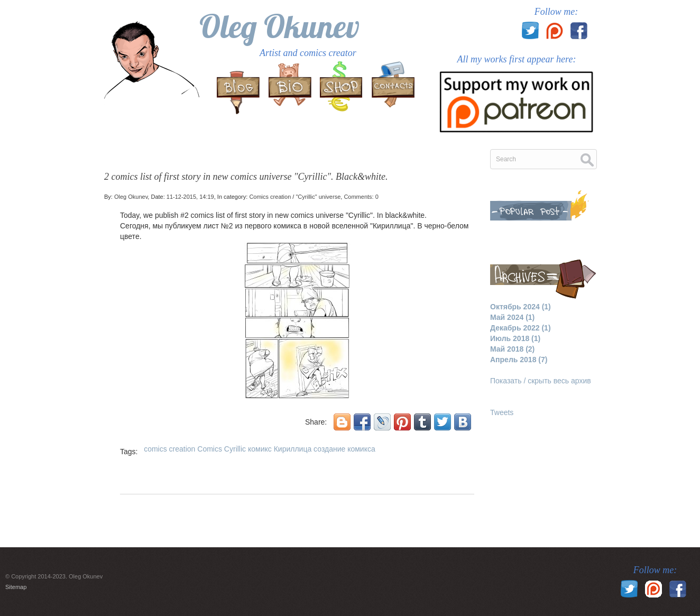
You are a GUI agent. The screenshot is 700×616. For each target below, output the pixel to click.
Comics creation (270, 197)
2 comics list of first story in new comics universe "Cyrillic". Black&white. (246, 177)
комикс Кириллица (280, 449)
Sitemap (16, 587)
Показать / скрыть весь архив (541, 381)
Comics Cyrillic (222, 449)
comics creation (169, 449)
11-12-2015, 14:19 (190, 197)
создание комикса (344, 449)
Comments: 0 (361, 197)
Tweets (502, 412)
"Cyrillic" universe (318, 197)
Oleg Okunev (279, 26)
